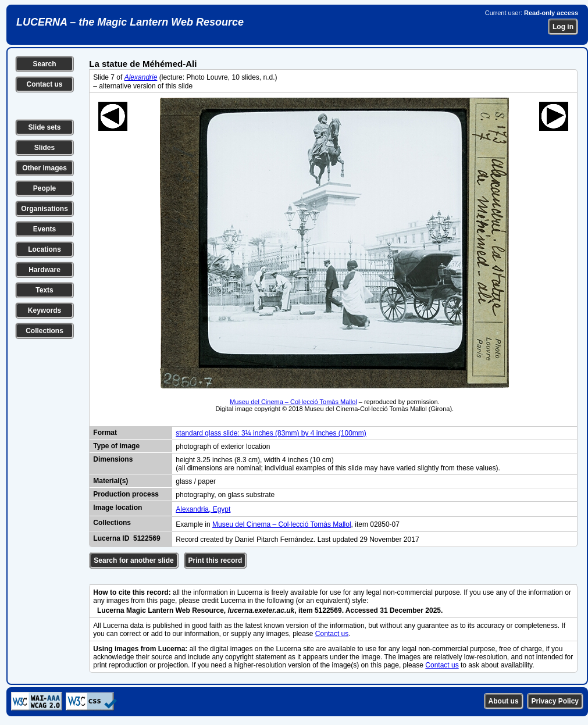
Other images (44, 168)
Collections (44, 331)
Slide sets (44, 127)
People (44, 188)
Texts (44, 290)
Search (44, 64)
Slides (44, 148)
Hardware (44, 270)
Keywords (44, 310)
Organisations (44, 209)
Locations (44, 249)
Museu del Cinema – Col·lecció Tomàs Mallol (293, 402)
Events (44, 229)
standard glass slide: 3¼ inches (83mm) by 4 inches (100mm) (271, 433)
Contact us (44, 84)
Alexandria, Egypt (203, 509)
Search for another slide (133, 560)
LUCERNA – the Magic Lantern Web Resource (130, 22)
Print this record (215, 560)
